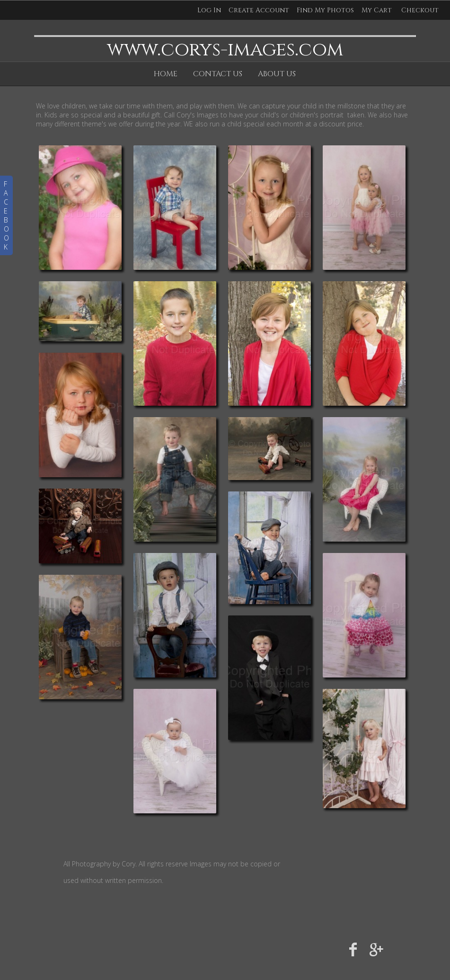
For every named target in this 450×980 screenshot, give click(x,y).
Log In (209, 10)
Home (166, 74)
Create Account (259, 10)
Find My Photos (325, 10)
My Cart (378, 10)
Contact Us (218, 74)
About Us (277, 74)
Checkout (420, 10)
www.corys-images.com (225, 50)
